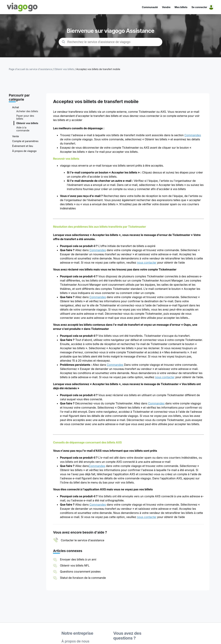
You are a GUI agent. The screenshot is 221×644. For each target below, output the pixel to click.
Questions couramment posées (80, 572)
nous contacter (147, 263)
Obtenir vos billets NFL (75, 565)
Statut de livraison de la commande (83, 578)
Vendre (166, 7)
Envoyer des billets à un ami (78, 559)
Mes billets (181, 7)
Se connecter (199, 7)
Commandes (193, 135)
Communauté (150, 7)
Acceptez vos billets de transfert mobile (98, 69)
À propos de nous (75, 641)
